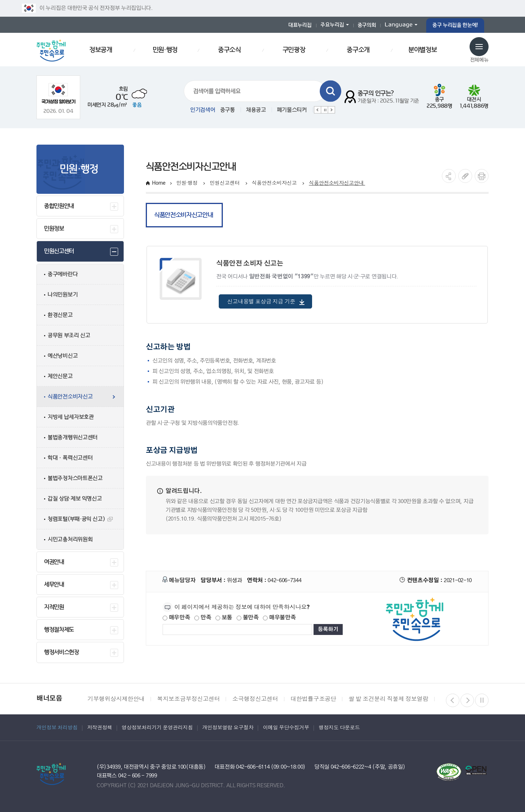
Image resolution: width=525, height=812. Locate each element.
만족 (203, 615)
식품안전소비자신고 (275, 183)
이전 (318, 110)
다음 (331, 110)
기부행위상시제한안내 (116, 699)
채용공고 (256, 110)
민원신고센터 (225, 183)
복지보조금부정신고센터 (188, 699)
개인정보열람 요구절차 (228, 727)
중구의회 (367, 25)
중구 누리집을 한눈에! (455, 25)
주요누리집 (332, 25)
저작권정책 (100, 727)
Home (159, 183)
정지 (324, 110)
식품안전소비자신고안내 (337, 183)
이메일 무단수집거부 (286, 727)
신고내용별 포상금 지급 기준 (266, 299)
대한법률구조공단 (313, 699)
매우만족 (176, 615)
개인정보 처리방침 (57, 727)
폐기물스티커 (292, 110)
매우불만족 (279, 615)
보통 (224, 615)
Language (399, 25)
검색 (330, 91)
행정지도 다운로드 (339, 727)
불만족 (248, 615)
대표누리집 (300, 25)
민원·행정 (188, 183)
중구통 (228, 110)
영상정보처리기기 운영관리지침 (157, 727)
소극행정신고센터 (255, 699)
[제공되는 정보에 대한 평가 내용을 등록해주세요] (237, 627)
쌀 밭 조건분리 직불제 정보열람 (388, 699)
